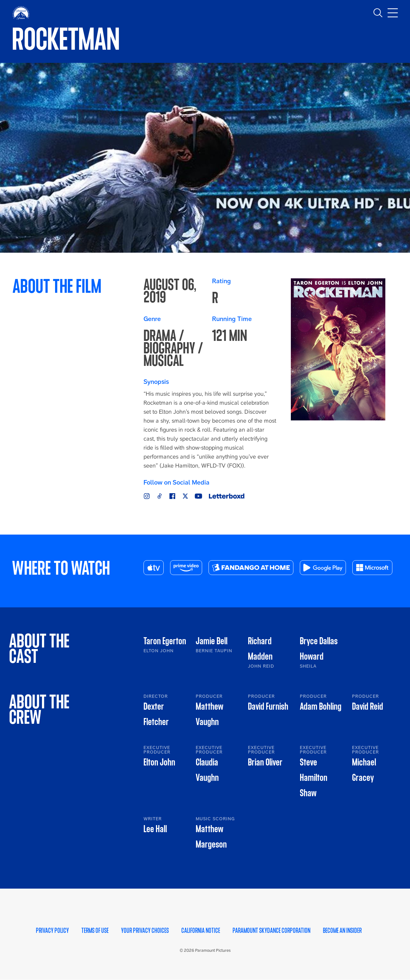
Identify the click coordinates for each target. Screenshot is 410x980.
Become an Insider (342, 931)
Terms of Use (95, 931)
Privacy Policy (52, 931)
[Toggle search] (378, 13)
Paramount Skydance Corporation (271, 931)
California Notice (201, 931)
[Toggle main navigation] (393, 13)
